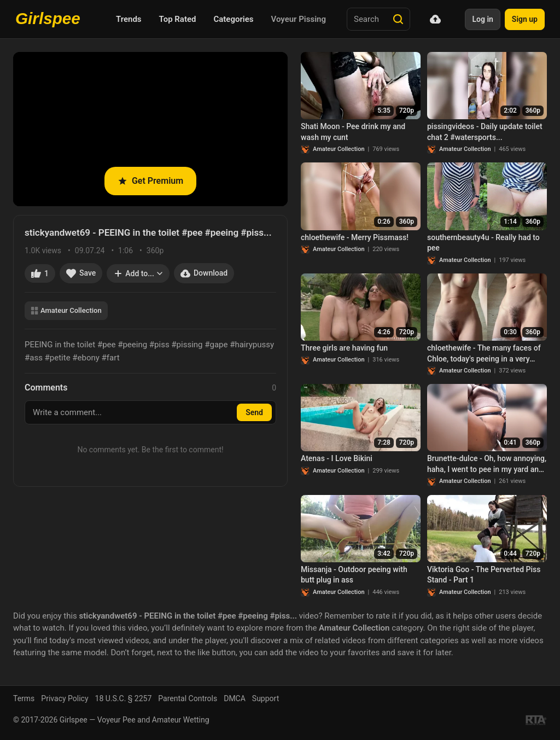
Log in (482, 19)
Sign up (525, 19)
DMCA (235, 698)
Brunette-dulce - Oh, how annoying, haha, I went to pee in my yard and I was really (487, 464)
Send (254, 412)
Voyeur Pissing (299, 19)
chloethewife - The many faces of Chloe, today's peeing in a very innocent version (484, 354)
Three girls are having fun (344, 348)
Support (266, 698)
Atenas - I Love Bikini (337, 458)
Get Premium (150, 181)
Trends (129, 19)
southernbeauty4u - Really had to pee (483, 243)
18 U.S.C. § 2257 (124, 698)
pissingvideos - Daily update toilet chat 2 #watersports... (485, 132)
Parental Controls (188, 698)
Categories (233, 19)
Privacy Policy (65, 698)
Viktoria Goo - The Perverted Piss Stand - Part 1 (484, 575)
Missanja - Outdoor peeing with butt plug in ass (354, 575)
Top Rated (178, 19)
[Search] (398, 19)
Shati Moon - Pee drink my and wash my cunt (353, 132)
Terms (24, 698)
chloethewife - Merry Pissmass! (355, 237)
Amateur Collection (66, 310)
